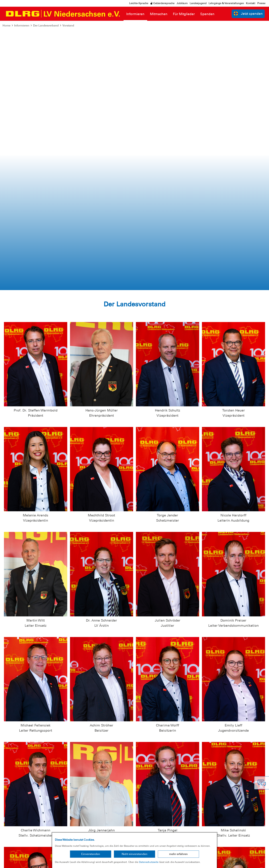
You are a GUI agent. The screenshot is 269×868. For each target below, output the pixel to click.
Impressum (11, 863)
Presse (261, 3)
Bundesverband (255, 863)
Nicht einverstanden (134, 854)
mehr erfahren (178, 854)
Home (7, 26)
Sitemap (45, 863)
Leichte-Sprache (139, 3)
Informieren (22, 26)
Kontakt (251, 3)
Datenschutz (29, 863)
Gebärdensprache (162, 3)
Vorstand (68, 26)
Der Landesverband (46, 26)
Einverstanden (91, 854)
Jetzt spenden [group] (248, 13)
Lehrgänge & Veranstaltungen (226, 3)
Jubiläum (182, 3)
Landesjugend (198, 3)
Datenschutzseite (149, 862)
